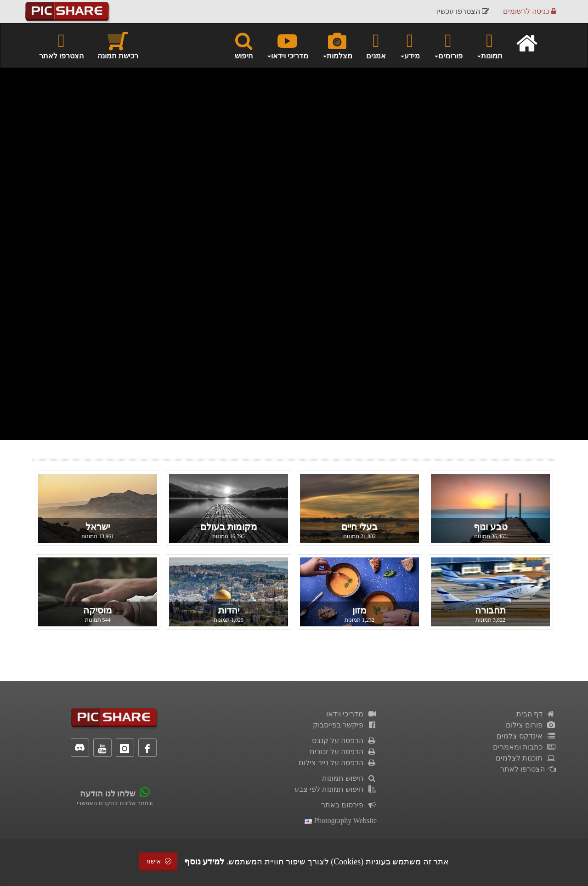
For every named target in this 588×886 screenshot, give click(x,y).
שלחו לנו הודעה (108, 794)
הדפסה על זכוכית (343, 752)
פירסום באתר (349, 805)
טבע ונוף (491, 527)
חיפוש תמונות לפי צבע (336, 789)
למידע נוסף (204, 862)
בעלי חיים (359, 527)
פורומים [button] (448, 45)
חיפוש (244, 45)
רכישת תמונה (118, 45)
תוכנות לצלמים (526, 758)
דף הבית (536, 714)
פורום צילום (531, 725)
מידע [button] (410, 45)
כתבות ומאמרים (524, 747)
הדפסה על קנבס (344, 741)
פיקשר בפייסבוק (345, 725)
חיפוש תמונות (349, 778)
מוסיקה (98, 610)
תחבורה (490, 610)
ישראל (98, 527)
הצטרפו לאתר (61, 45)
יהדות (229, 610)
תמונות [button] (489, 45)
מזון (359, 610)
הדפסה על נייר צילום (338, 763)
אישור (158, 861)
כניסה (529, 11)
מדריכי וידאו (351, 714)
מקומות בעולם (229, 527)
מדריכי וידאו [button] (287, 45)
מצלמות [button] (337, 45)
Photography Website (341, 821)
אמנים (376, 45)
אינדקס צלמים (526, 736)
